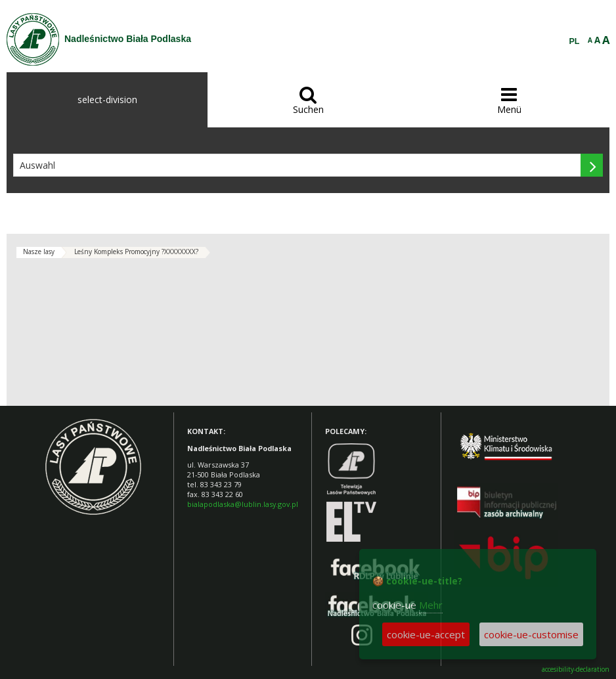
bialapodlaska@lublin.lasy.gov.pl (243, 504)
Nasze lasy (39, 252)
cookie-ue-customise (531, 634)
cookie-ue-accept (426, 634)
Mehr (431, 605)
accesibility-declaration (576, 669)
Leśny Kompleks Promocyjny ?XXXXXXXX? (136, 252)
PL (575, 41)
